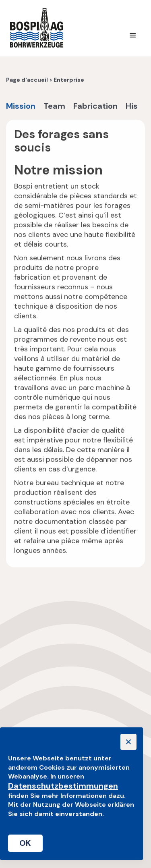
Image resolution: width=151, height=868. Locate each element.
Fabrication (95, 107)
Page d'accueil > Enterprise (45, 81)
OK (25, 843)
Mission (21, 107)
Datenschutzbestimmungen (63, 786)
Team (54, 107)
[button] (133, 35)
